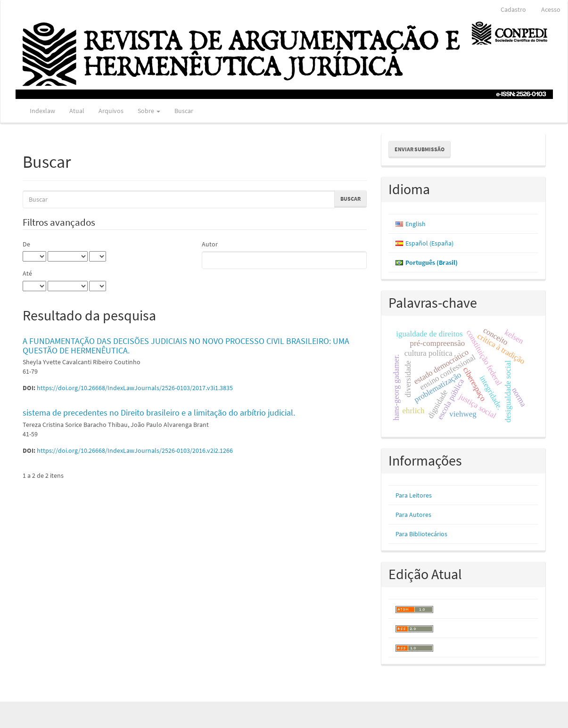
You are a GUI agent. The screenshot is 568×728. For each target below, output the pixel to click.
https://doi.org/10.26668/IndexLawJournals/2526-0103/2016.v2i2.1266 (135, 450)
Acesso (551, 9)
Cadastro (513, 9)
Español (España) (429, 243)
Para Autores (413, 515)
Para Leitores (414, 495)
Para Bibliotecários (421, 534)
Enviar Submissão (420, 149)
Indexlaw (42, 111)
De (26, 244)
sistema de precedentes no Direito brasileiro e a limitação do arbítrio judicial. (159, 413)
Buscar (184, 111)
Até (27, 273)
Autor (210, 244)
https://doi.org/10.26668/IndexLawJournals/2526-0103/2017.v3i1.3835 (135, 388)
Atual (77, 111)
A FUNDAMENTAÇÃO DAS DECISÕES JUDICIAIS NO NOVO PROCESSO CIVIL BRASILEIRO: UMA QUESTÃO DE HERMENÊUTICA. (186, 346)
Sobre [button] (149, 111)
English (416, 224)
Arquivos (111, 111)
